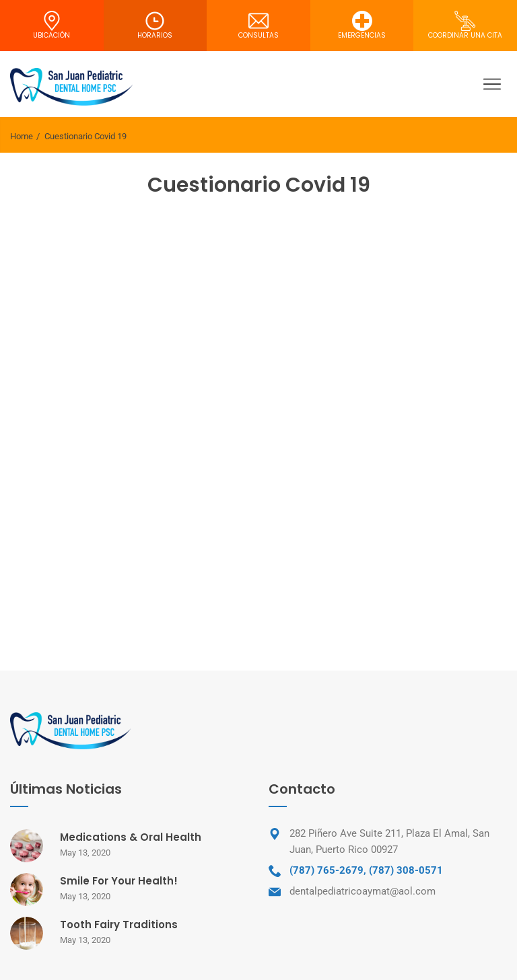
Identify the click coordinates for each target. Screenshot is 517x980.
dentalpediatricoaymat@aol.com (363, 891)
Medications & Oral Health (131, 837)
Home (22, 136)
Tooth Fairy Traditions (119, 925)
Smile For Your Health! (119, 881)
